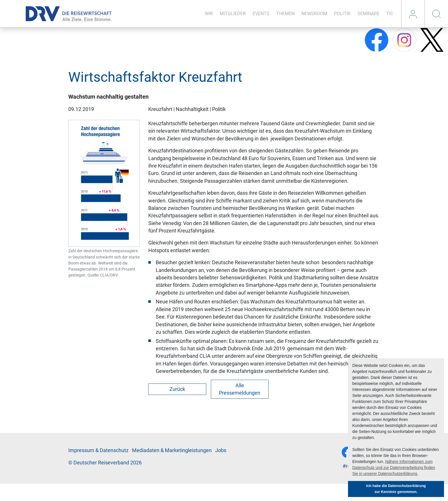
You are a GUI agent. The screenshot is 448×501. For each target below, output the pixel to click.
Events (261, 14)
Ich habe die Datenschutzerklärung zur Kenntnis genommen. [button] (396, 489)
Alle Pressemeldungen (240, 389)
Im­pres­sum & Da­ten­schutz (98, 450)
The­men (285, 14)
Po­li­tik (342, 14)
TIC (390, 14)
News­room (314, 14)
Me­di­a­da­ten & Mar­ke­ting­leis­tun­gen (172, 450)
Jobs (221, 450)
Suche (436, 14)
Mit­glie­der (233, 14)
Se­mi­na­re (368, 14)
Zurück (177, 389)
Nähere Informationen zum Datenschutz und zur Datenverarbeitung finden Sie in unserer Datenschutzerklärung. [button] (394, 468)
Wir (209, 14)
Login (413, 14)
